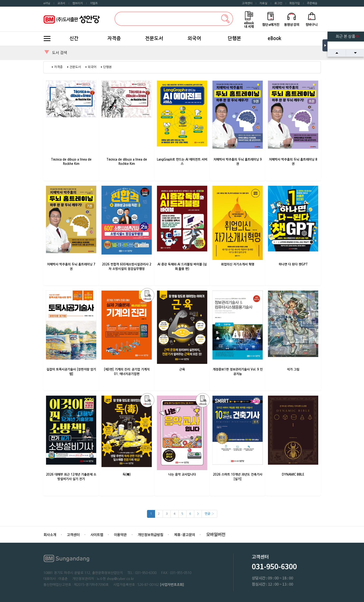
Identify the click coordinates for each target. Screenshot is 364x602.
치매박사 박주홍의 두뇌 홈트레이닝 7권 (71, 267)
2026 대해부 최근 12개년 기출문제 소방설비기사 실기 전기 (71, 477)
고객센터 (247, 3)
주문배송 (312, 3)
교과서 (61, 3)
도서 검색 (60, 53)
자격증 (114, 38)
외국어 (194, 38)
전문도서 (154, 38)
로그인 (278, 3)
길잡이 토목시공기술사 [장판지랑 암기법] (71, 372)
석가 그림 (293, 369)
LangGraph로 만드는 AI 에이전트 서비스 (182, 162)
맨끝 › (209, 514)
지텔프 (94, 3)
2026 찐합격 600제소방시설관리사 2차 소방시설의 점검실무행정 (127, 267)
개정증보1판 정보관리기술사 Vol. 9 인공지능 (238, 372)
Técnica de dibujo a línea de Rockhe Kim (71, 162)
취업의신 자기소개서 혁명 (238, 264)
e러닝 (47, 3)
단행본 (234, 38)
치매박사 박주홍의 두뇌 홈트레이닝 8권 (293, 162)
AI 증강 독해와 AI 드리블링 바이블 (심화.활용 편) (182, 267)
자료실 (263, 3)
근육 (182, 369)
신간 (74, 38)
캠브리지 (78, 3)
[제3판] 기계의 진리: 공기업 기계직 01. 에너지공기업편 (127, 372)
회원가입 (295, 3)
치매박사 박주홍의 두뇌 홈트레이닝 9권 (238, 162)
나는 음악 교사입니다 (182, 475)
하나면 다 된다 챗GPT (293, 264)
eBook (274, 38)
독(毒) (127, 475)
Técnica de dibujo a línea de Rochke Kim (127, 162)
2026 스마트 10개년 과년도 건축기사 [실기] (238, 477)
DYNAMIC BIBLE (293, 475)
